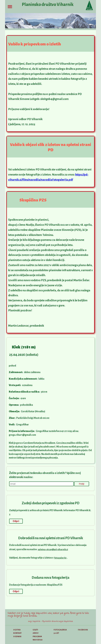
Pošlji (82, 484)
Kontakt (17, 633)
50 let (56, 633)
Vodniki (17, 637)
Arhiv (36, 633)
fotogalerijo (60, 558)
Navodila (38, 640)
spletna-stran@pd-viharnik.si (53, 549)
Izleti (35, 630)
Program (37, 637)
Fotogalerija (60, 630)
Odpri (16, 521)
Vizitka (17, 630)
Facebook (83, 630)
